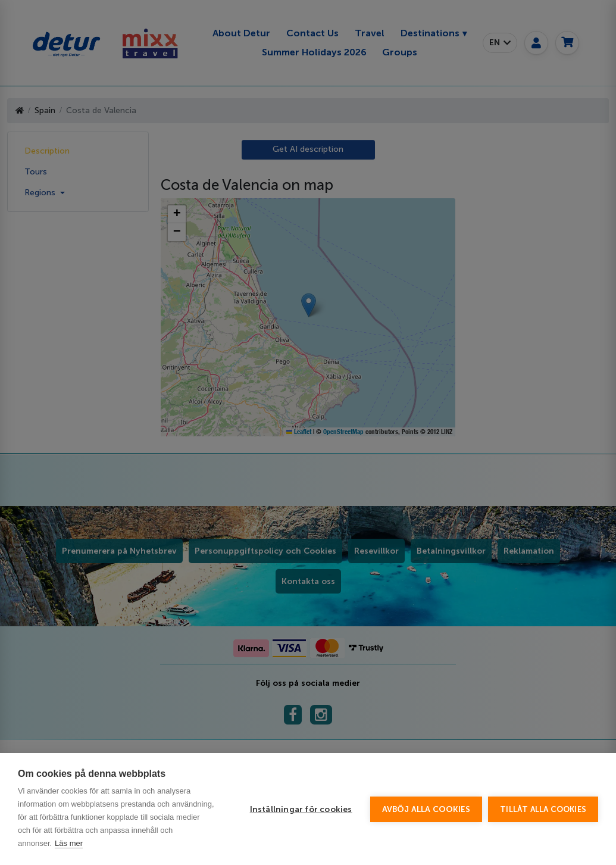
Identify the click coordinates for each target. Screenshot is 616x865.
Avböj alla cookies (426, 809)
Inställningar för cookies (301, 809)
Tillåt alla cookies (543, 809)
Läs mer (69, 843)
